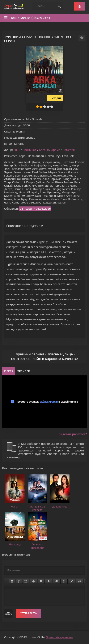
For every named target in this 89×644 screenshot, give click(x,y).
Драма (56, 150)
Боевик (44, 150)
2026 (17, 150)
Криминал (30, 150)
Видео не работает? (73, 434)
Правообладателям (59, 637)
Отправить (28, 613)
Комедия (69, 150)
